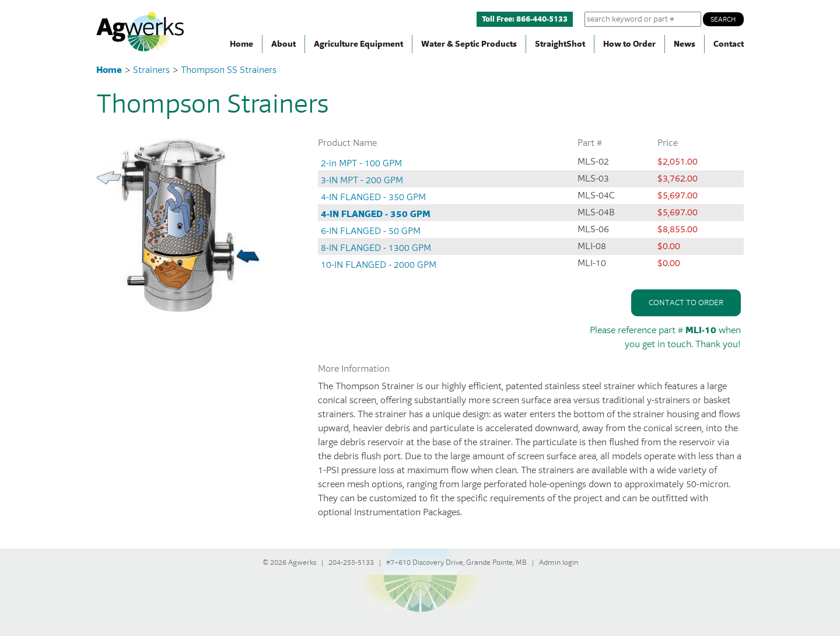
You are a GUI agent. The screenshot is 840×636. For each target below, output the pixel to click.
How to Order (629, 44)
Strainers (153, 70)
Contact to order (686, 303)
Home (242, 44)
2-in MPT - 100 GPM (361, 163)
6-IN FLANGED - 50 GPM (371, 231)
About (283, 44)
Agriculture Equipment (358, 44)
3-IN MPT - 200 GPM (362, 180)
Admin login (559, 562)
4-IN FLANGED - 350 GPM (373, 197)
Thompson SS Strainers (229, 70)
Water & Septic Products (469, 44)
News (685, 44)
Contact (729, 44)
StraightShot (560, 44)
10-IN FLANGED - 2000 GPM (379, 265)
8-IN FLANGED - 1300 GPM (376, 248)
